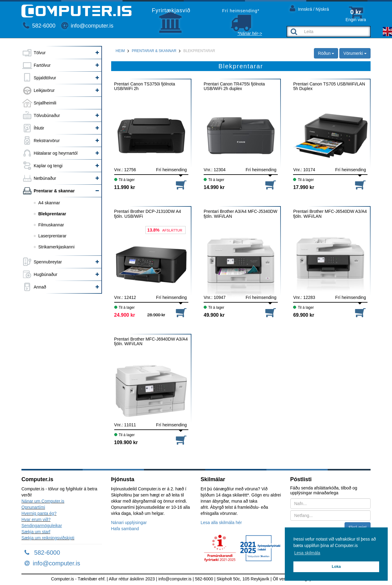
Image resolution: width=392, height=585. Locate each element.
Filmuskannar (51, 225)
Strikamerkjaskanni (56, 247)
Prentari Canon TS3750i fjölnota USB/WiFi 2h (145, 86)
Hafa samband (125, 529)
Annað (40, 287)
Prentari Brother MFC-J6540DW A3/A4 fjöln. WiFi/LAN (330, 214)
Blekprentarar (52, 214)
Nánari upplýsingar (129, 523)
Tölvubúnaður (47, 115)
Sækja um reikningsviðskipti (48, 538)
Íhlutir (39, 128)
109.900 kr (126, 442)
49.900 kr (214, 315)
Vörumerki (355, 53)
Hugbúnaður (45, 274)
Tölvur (40, 53)
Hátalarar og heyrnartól (56, 153)
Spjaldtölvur (45, 78)
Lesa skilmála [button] (307, 553)
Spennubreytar (48, 262)
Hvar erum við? (36, 519)
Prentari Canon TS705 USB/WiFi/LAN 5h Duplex (329, 86)
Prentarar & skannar (54, 191)
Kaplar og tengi (48, 166)
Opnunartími (33, 507)
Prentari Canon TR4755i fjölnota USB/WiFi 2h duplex (234, 86)
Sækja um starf (36, 532)
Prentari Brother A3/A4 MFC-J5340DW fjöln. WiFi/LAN (240, 214)
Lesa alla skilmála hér (221, 523)
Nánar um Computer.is (43, 501)
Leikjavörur (44, 90)
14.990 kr (214, 187)
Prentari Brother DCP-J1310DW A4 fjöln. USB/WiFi (148, 214)
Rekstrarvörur (47, 141)
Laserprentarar (52, 236)
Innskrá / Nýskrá (309, 8)
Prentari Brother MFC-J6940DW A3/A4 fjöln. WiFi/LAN (151, 342)
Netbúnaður (45, 178)
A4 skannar (49, 203)
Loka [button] (336, 567)
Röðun (326, 53)
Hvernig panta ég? (39, 513)
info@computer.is (87, 26)
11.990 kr (125, 187)
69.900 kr (304, 315)
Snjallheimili (45, 103)
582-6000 (39, 26)
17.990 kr (304, 187)
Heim (120, 51)
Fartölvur (42, 65)
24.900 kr (125, 315)
